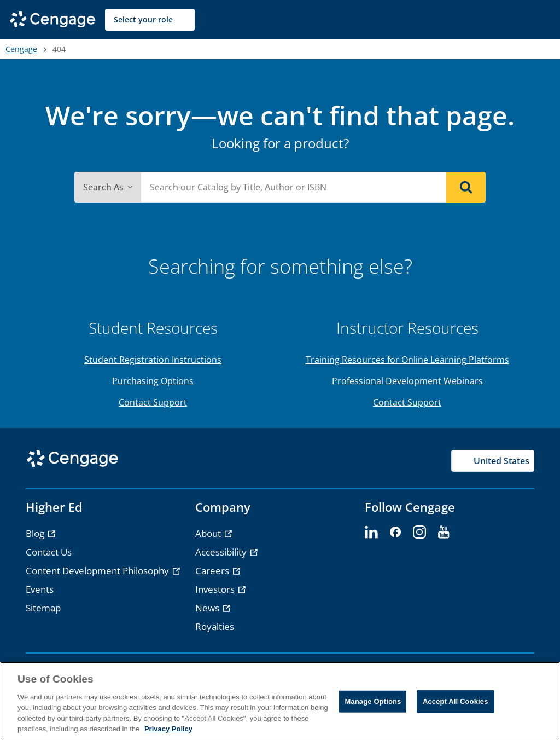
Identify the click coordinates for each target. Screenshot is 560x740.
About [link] (209, 533)
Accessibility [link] (222, 552)
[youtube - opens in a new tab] (444, 533)
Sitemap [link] (43, 608)
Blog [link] (36, 533)
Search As (108, 187)
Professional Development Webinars (407, 381)
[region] (280, 701)
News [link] (208, 608)
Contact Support (153, 402)
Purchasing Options (153, 381)
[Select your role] (150, 20)
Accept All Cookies (456, 701)
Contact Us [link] (49, 552)
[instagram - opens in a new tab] (419, 533)
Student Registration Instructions (153, 360)
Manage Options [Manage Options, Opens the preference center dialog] (373, 701)
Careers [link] (213, 571)
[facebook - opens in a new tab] (395, 533)
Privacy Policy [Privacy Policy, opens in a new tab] (168, 729)
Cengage (21, 49)
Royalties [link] (215, 626)
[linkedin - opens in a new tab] (371, 533)
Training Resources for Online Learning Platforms (407, 360)
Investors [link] (216, 589)
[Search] (466, 187)
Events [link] (40, 589)
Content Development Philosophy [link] (98, 571)
